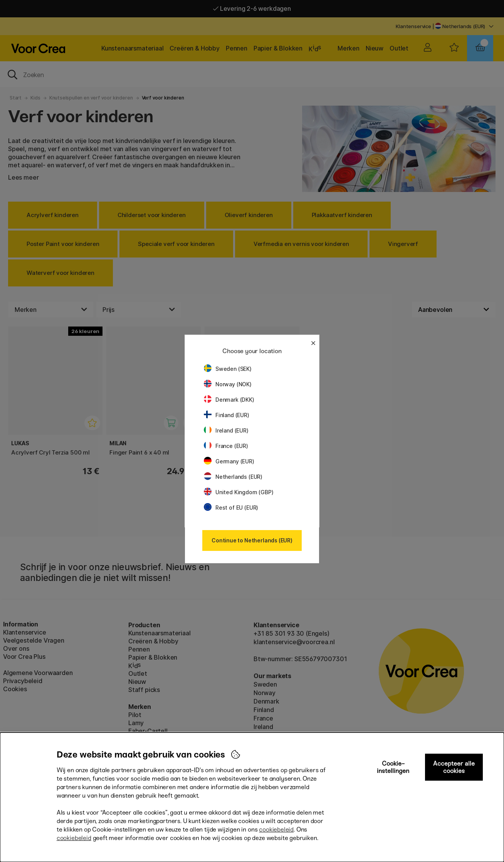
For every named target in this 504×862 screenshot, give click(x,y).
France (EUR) (226, 446)
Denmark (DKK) (229, 400)
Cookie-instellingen (393, 767)
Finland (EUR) (227, 415)
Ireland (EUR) (226, 430)
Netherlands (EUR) (233, 477)
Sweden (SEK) (228, 369)
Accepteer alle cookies (454, 767)
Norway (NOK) (228, 384)
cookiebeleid (276, 829)
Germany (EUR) (229, 461)
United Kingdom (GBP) (239, 492)
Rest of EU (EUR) (231, 508)
